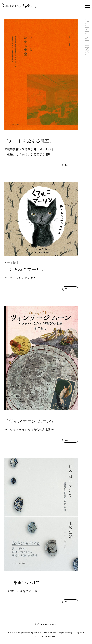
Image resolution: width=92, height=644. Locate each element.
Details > (70, 165)
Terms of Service (43, 636)
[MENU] (87, 6)
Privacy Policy (72, 633)
